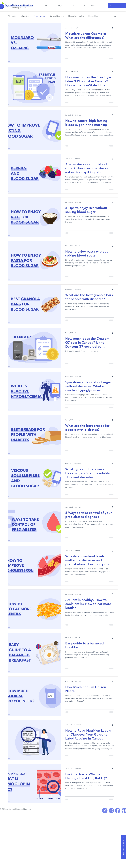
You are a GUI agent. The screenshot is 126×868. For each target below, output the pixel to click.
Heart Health (94, 16)
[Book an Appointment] (124, 847)
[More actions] (113, 28)
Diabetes (25, 16)
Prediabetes (39, 16)
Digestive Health (76, 16)
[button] (115, 16)
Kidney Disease (57, 16)
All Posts (12, 16)
